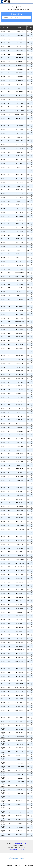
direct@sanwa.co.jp (20, 844)
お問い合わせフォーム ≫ (16, 849)
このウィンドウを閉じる (17, 858)
